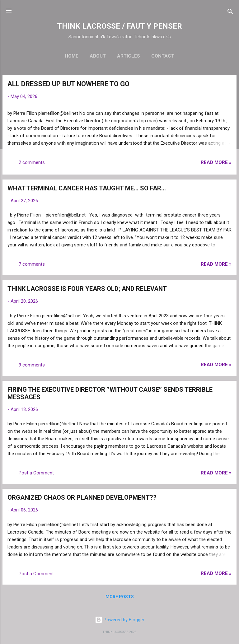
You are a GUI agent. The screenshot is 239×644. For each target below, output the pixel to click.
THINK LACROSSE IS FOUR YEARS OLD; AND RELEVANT (87, 289)
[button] (228, 85)
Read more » (216, 162)
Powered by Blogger (120, 620)
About (98, 56)
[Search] (230, 13)
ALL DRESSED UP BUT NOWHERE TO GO (68, 84)
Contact (163, 56)
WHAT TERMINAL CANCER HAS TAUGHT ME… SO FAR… (87, 188)
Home (72, 56)
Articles (129, 56)
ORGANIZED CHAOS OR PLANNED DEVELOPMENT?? (82, 497)
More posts (120, 597)
